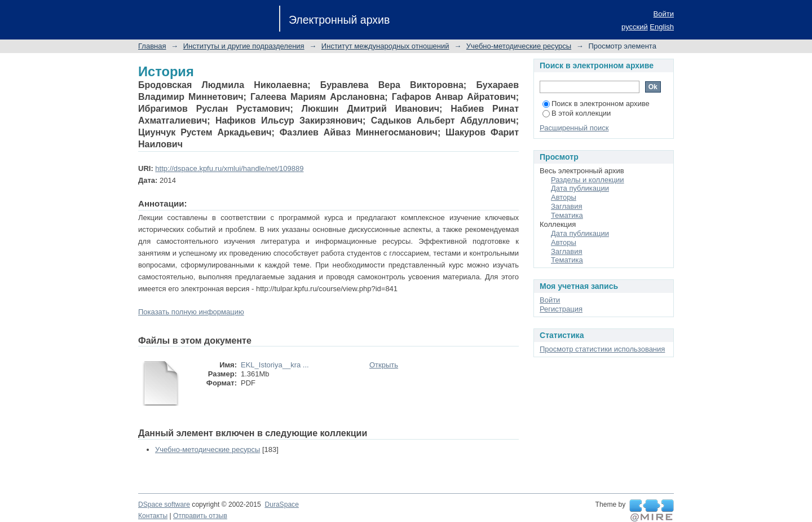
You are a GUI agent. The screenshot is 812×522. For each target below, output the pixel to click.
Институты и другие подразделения (244, 46)
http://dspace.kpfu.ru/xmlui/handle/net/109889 (229, 168)
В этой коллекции (577, 113)
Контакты (153, 516)
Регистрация (561, 309)
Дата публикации (580, 188)
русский (635, 27)
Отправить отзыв (200, 516)
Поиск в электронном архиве (596, 104)
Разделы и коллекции (588, 180)
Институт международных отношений (385, 46)
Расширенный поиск (574, 128)
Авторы (564, 197)
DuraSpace (281, 505)
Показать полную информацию (191, 312)
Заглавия (567, 206)
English (662, 27)
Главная (152, 46)
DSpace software (164, 505)
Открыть (384, 365)
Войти (664, 14)
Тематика (567, 215)
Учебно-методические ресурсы (519, 46)
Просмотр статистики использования (602, 349)
